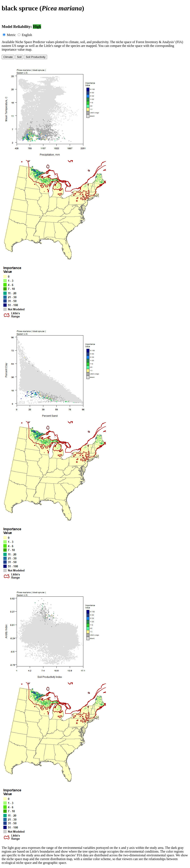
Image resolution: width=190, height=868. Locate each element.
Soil (19, 57)
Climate (8, 57)
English (27, 35)
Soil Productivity (36, 57)
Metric (11, 35)
